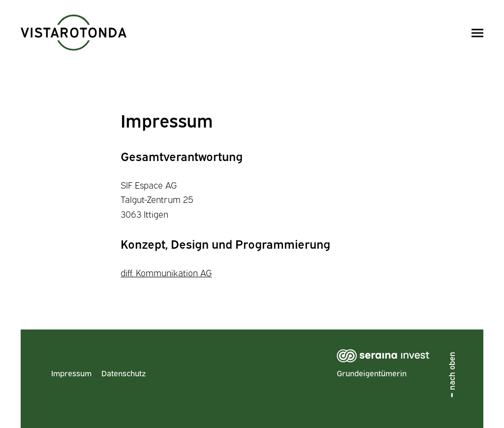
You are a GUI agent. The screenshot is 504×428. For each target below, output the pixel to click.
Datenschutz (124, 373)
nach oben (451, 371)
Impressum (71, 373)
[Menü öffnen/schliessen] (477, 33)
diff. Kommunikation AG (166, 272)
